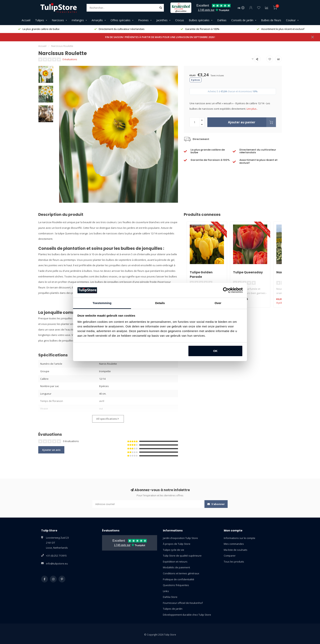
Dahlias (222, 20)
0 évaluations (70, 59)
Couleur (291, 20)
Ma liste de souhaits (236, 550)
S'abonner (216, 504)
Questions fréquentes (176, 585)
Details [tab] (160, 303)
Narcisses (58, 20)
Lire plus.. (252, 109)
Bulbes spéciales (199, 20)
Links (166, 591)
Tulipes (40, 20)
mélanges (78, 20)
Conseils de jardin (242, 20)
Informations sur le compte (240, 538)
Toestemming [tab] (102, 303)
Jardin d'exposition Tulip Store (180, 538)
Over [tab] (218, 303)
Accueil (26, 20)
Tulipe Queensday (248, 272)
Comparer (230, 556)
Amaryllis (97, 20)
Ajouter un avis (51, 450)
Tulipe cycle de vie (174, 550)
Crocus (180, 20)
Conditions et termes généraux (181, 573)
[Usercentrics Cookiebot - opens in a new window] (226, 290)
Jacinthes (162, 20)
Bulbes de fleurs (271, 20)
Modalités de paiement (176, 567)
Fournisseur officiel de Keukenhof (183, 603)
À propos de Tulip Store (177, 544)
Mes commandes (234, 544)
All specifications (108, 419)
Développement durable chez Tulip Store (187, 615)
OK (215, 351)
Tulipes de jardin (173, 609)
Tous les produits (234, 562)
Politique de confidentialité (179, 579)
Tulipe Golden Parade (201, 275)
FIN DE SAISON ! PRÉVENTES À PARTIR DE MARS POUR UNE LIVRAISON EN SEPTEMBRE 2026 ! (160, 37)
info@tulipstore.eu (57, 563)
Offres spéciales (120, 20)
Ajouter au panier (252, 122)
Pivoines (143, 20)
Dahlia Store (170, 597)
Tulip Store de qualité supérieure (182, 556)
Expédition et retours (175, 562)
